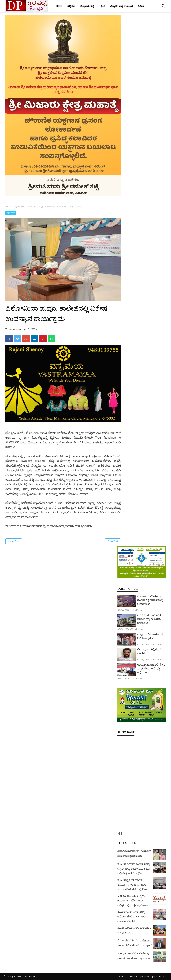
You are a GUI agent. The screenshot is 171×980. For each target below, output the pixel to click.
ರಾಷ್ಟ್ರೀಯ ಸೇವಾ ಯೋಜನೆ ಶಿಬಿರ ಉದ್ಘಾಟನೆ (150, 636)
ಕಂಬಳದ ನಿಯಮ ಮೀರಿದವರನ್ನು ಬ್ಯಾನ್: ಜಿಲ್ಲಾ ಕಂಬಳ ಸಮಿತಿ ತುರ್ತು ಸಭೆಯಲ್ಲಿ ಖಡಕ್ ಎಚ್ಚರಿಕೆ (135, 869)
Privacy (145, 977)
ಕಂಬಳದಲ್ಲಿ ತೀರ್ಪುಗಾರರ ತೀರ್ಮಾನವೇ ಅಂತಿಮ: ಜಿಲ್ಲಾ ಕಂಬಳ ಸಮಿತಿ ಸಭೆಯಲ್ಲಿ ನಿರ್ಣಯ (134, 885)
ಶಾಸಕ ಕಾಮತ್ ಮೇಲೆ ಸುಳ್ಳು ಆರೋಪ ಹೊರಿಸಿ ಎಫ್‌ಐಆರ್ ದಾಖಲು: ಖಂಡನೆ (132, 916)
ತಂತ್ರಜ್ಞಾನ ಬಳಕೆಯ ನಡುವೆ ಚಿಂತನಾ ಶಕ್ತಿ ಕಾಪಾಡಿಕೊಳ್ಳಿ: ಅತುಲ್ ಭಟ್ (151, 600)
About (121, 977)
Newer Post (14, 541)
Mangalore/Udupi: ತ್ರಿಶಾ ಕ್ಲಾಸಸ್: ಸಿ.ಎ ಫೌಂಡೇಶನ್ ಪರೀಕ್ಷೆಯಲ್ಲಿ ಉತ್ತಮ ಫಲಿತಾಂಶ (133, 901)
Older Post (113, 541)
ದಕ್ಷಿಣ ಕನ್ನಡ (11, 213)
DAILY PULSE (29, 977)
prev (119, 833)
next (122, 833)
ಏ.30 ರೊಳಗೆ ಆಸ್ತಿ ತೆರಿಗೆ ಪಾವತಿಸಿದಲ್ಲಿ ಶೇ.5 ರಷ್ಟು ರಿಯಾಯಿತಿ (149, 619)
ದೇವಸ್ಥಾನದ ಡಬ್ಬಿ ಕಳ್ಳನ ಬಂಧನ (149, 651)
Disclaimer (159, 977)
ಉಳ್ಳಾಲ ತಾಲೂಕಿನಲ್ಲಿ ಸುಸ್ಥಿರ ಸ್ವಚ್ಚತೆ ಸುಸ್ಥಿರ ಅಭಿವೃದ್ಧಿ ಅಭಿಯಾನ (151, 668)
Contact (133, 977)
